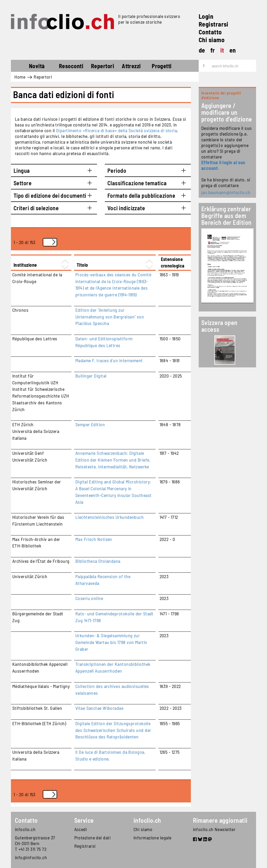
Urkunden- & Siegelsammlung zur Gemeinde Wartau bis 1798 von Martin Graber (111, 642)
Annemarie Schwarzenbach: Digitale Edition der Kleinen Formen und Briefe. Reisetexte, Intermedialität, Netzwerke (113, 460)
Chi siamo (212, 40)
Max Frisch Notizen (94, 539)
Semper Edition (90, 424)
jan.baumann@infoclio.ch (226, 192)
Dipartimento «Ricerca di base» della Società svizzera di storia (116, 130)
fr (213, 50)
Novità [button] (37, 66)
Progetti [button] (162, 66)
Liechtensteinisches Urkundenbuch (110, 517)
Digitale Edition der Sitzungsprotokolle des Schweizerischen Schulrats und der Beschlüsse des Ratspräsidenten (113, 730)
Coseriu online (89, 598)
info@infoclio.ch (31, 857)
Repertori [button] (102, 66)
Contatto (210, 32)
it (222, 50)
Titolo (82, 265)
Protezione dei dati (93, 838)
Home (20, 67)
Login (206, 16)
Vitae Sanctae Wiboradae (99, 708)
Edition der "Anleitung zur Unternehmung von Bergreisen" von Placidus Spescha (110, 317)
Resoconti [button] (71, 66)
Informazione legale (153, 838)
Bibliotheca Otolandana (98, 561)
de (202, 50)
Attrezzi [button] (131, 66)
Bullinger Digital (91, 376)
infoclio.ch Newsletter (214, 829)
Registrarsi (214, 24)
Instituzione (25, 265)
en (233, 50)
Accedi (81, 829)
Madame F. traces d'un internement (109, 360)
